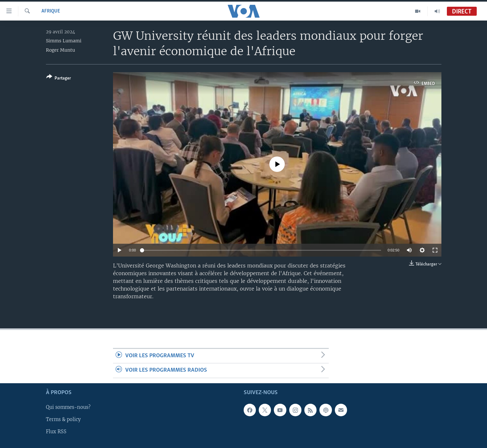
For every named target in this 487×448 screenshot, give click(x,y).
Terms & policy (63, 419)
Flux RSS (56, 432)
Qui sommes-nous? (68, 407)
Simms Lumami (64, 41)
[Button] (59, 79)
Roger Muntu (61, 50)
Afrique (51, 11)
